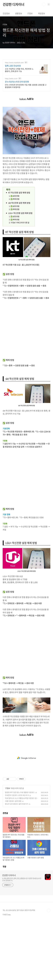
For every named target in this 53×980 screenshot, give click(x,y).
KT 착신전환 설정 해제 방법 (19, 193)
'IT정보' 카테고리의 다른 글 (20, 223)
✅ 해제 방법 (15, 199)
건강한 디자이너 (13, 4)
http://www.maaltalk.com (14, 63)
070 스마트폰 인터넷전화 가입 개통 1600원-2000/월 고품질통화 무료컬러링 (26, 86)
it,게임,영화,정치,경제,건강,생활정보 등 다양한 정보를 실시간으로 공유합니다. (22, 879)
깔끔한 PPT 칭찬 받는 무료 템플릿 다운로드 (20, 792)
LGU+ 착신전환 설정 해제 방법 (20, 213)
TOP (49, 910)
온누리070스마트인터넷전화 (17, 82)
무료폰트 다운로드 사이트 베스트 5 (17, 795)
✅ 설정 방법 (15, 196)
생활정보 (19, 13)
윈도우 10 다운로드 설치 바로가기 (17, 804)
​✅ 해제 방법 (15, 219)
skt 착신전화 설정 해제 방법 (19, 203)
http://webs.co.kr (11, 79)
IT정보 (30, 13)
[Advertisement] (26, 329)
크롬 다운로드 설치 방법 (13, 801)
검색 (44, 4)
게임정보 (41, 13)
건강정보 (6, 13)
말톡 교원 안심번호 (13, 66)
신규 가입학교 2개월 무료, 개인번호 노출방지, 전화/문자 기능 (19, 70)
